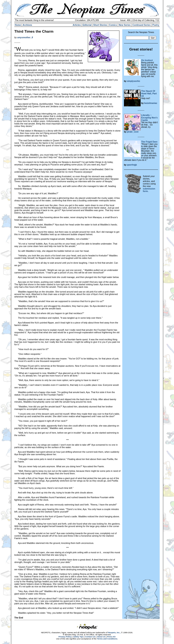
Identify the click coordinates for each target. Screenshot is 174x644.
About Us (101, 637)
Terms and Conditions (107, 639)
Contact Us (90, 637)
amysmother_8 (25, 37)
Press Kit (111, 637)
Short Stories (100, 25)
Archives (27, 25)
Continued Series (141, 25)
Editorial (87, 25)
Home (18, 25)
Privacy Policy (65, 637)
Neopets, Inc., (114, 633)
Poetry (156, 25)
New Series (125, 25)
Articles (77, 25)
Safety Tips (78, 637)
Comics (113, 25)
